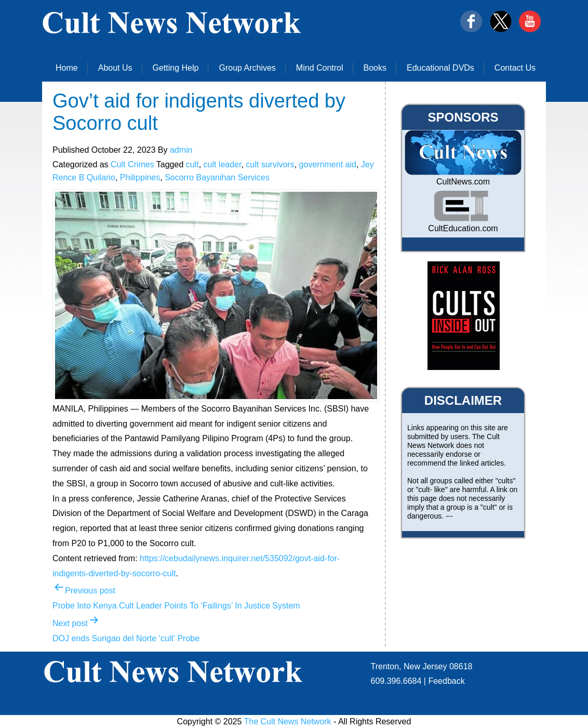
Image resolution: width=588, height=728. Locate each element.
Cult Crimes (132, 164)
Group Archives (247, 68)
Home (67, 68)
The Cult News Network (288, 722)
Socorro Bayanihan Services (217, 177)
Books (375, 68)
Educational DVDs (440, 68)
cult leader (223, 164)
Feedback (446, 681)
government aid (328, 164)
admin (181, 150)
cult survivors (270, 164)
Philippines (140, 177)
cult (192, 164)
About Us (115, 68)
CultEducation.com (463, 228)
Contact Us (515, 68)
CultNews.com (463, 182)
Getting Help (176, 68)
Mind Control (320, 68)
